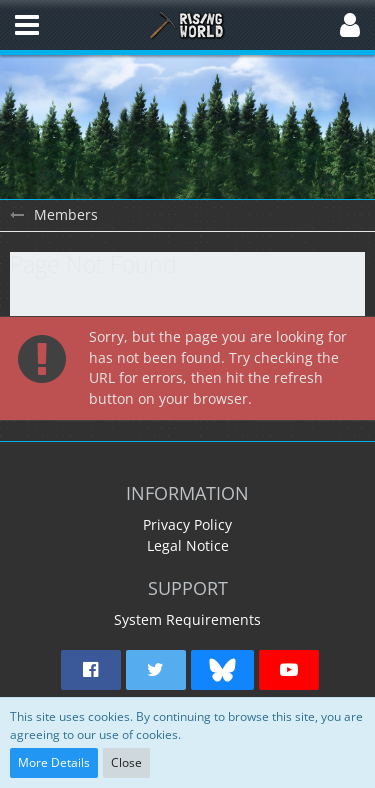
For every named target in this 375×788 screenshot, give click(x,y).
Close (126, 762)
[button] (27, 25)
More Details (54, 762)
